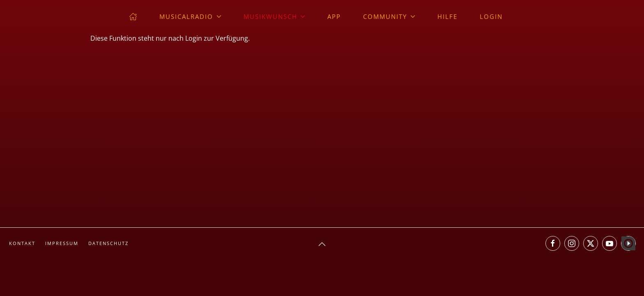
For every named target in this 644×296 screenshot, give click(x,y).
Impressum (62, 243)
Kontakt (22, 243)
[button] (322, 244)
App (334, 16)
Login (491, 16)
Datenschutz (108, 243)
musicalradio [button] (190, 16)
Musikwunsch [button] (275, 16)
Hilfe (447, 16)
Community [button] (389, 16)
